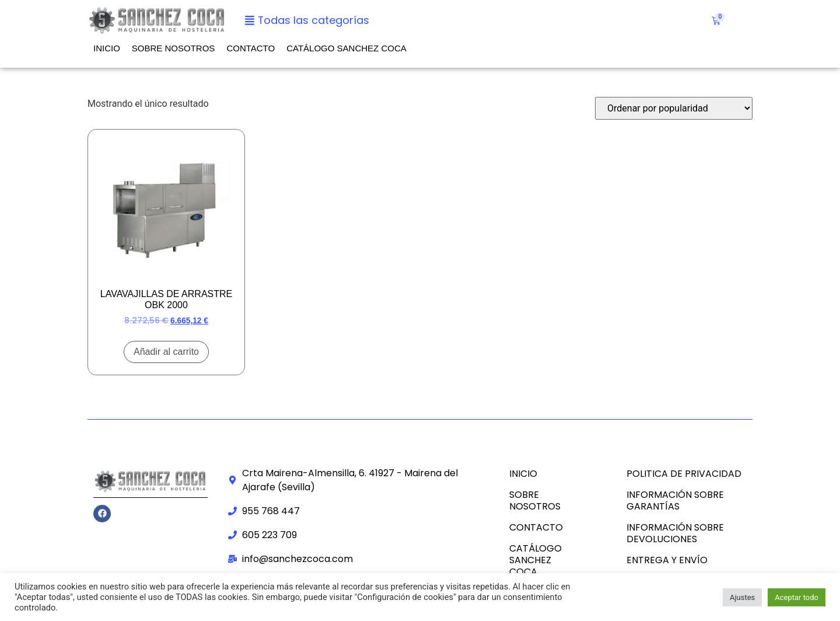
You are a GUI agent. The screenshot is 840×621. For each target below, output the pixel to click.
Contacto (251, 48)
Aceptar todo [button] (797, 597)
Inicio (107, 48)
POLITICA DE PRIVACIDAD (684, 474)
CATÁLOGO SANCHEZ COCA (346, 48)
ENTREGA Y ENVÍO (667, 560)
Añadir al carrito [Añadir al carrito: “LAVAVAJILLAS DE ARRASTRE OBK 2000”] (166, 352)
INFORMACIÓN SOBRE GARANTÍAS (675, 500)
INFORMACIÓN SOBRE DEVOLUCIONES (675, 533)
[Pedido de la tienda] (674, 108)
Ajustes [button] (742, 597)
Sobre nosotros (174, 48)
